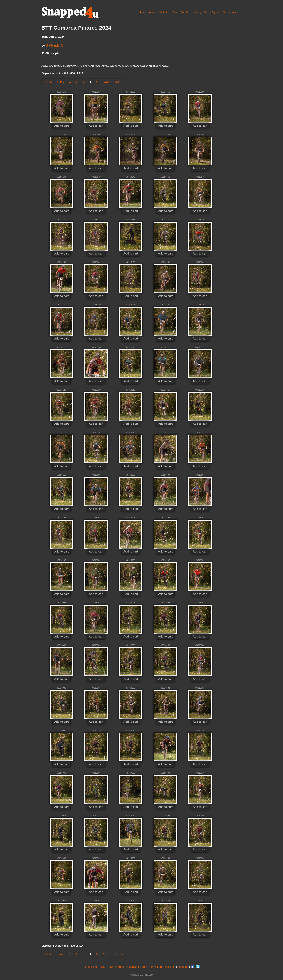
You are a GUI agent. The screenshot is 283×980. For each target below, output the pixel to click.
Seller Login (230, 12)
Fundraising (90, 967)
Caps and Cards (137, 967)
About (153, 12)
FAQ (103, 967)
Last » (119, 82)
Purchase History (191, 12)
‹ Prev (60, 82)
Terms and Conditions (162, 967)
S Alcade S (55, 45)
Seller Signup (212, 12)
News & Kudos (116, 967)
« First (48, 82)
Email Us (183, 967)
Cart (175, 12)
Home (143, 12)
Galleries (164, 12)
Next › (106, 82)
